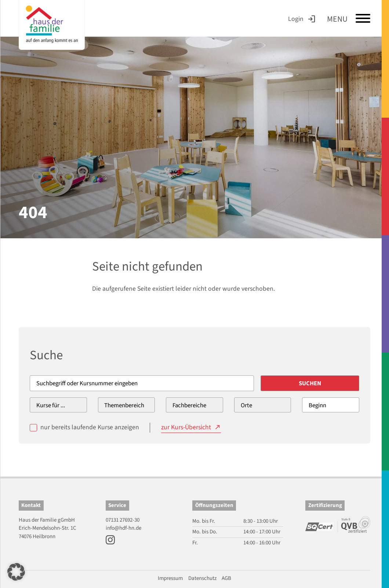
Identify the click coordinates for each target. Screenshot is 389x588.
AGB (226, 578)
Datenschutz (202, 578)
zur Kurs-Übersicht (186, 427)
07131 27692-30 (123, 520)
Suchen (310, 383)
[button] (16, 572)
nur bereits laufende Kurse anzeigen (90, 427)
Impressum (170, 578)
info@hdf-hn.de (123, 528)
